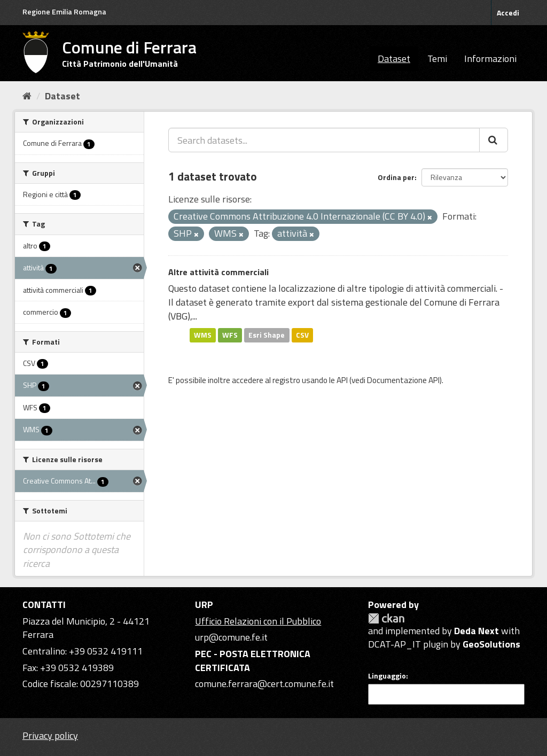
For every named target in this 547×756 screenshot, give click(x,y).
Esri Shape (267, 335)
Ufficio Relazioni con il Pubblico (258, 621)
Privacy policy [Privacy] (50, 735)
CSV (302, 335)
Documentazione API (403, 380)
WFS (230, 335)
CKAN (386, 618)
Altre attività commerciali (218, 272)
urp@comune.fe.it (231, 637)
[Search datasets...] (324, 140)
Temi (437, 59)
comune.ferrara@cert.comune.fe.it (264, 684)
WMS (203, 335)
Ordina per (396, 177)
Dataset (394, 59)
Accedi (508, 13)
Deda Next (476, 631)
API (342, 380)
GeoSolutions (491, 644)
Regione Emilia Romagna (64, 11)
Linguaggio (387, 676)
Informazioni (490, 59)
